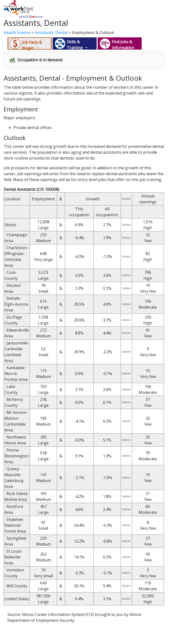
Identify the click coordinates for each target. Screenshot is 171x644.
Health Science (17, 32)
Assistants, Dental (51, 32)
